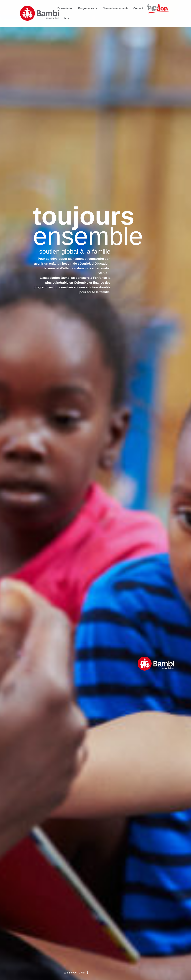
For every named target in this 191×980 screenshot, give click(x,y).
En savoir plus (74, 972)
